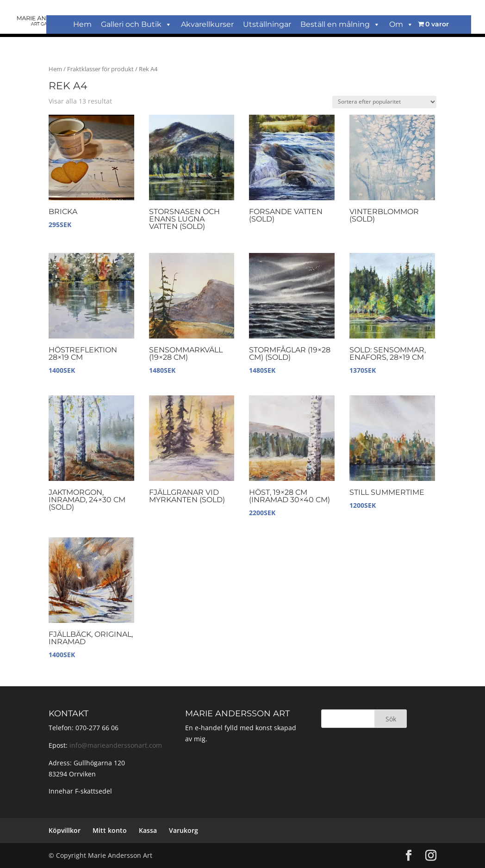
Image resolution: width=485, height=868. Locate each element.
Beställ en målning (340, 24)
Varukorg (183, 830)
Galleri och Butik (136, 24)
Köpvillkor (65, 830)
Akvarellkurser (207, 24)
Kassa (148, 830)
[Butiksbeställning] (384, 102)
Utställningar (267, 24)
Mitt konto (110, 830)
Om (401, 24)
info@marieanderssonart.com (116, 745)
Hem (82, 24)
